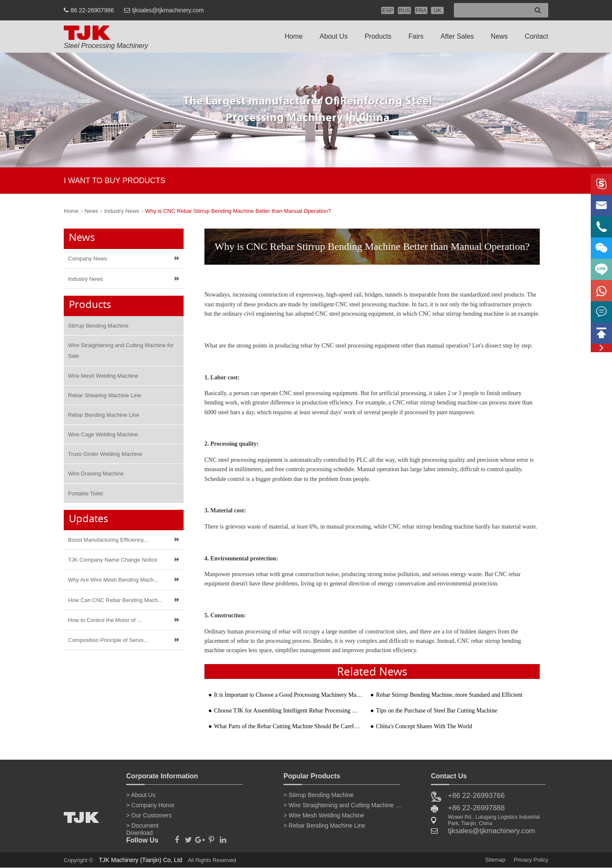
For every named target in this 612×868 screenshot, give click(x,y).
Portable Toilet (85, 493)
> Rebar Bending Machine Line (324, 826)
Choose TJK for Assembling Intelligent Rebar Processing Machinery (288, 711)
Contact (537, 36)
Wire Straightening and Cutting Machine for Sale (121, 351)
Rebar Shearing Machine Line (105, 395)
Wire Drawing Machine (96, 474)
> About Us (141, 795)
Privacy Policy (531, 860)
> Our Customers (149, 815)
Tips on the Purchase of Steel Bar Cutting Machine (437, 711)
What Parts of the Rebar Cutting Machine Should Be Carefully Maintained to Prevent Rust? (288, 726)
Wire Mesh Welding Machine (103, 376)
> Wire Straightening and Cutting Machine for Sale (343, 805)
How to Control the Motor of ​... (105, 620)
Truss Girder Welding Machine (105, 454)
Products (378, 36)
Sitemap (495, 860)
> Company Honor (150, 805)
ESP (388, 10)
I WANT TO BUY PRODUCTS (115, 181)
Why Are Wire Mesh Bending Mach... (113, 580)
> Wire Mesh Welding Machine (324, 815)
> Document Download (142, 827)
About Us (334, 36)
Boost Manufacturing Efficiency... (108, 540)
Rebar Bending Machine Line (104, 415)
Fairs (416, 36)
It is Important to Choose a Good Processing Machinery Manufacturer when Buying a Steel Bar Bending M (288, 695)
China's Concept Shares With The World (424, 726)
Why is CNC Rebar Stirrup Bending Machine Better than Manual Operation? (238, 211)
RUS (404, 10)
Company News (88, 259)
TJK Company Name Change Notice (113, 560)
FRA (421, 10)
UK (437, 10)
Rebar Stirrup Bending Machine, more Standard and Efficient (449, 695)
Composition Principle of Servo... (108, 640)
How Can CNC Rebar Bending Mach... (115, 600)
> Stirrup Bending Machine (319, 795)
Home (293, 36)
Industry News (122, 211)
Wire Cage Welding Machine (103, 434)
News (499, 36)
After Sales (457, 36)
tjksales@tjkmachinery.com (168, 10)
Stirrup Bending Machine (98, 326)
